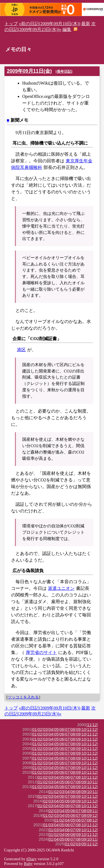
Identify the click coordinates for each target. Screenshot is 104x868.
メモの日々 (18, 49)
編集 (67, 29)
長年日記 (64, 71)
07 (67, 729)
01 (34, 729)
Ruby (28, 864)
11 (89, 725)
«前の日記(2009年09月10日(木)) (50, 24)
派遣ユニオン (61, 588)
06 (62, 729)
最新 (86, 24)
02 (40, 729)
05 (56, 729)
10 (84, 729)
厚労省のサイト (41, 652)
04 (51, 729)
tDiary (31, 859)
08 (73, 729)
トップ (11, 24)
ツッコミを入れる (23, 697)
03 (45, 729)
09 (78, 729)
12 (95, 725)
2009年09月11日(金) (29, 71)
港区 (21, 350)
